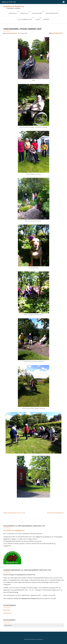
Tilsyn (29, 14)
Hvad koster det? (42, 12)
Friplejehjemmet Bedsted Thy (14, 6)
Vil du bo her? (28, 12)
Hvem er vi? (6, 12)
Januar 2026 (7, 603)
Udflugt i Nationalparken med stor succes (14, 505)
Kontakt (37, 14)
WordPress (40, 632)
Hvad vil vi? (16, 12)
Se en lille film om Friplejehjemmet (14, 523)
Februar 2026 (8, 606)
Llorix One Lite (28, 632)
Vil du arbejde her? (57, 12)
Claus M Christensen (11, 26)
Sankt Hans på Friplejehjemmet (55, 505)
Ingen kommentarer (56, 26)
